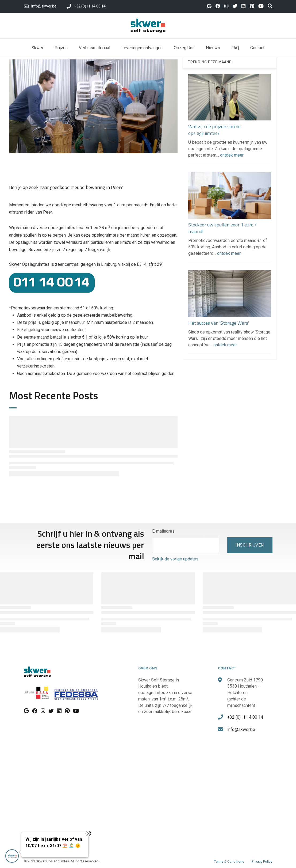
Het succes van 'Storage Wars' (219, 323)
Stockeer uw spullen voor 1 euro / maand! (222, 228)
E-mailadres (163, 531)
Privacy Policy (262, 861)
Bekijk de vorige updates (175, 559)
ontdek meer (232, 155)
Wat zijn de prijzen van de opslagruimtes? (214, 130)
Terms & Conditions (229, 861)
